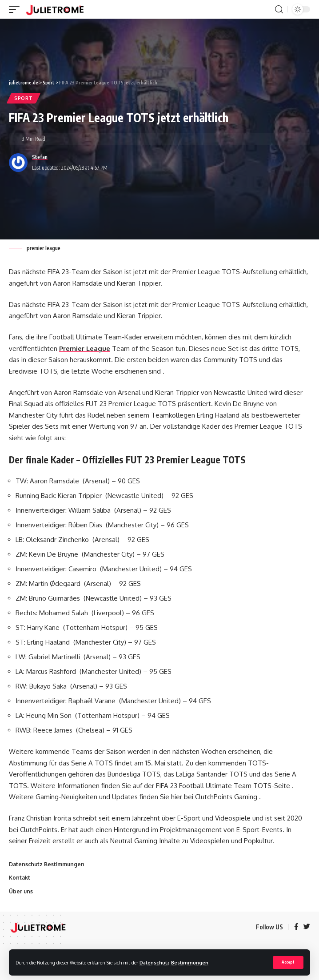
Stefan (40, 157)
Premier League (85, 349)
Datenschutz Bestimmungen (174, 962)
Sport (24, 98)
